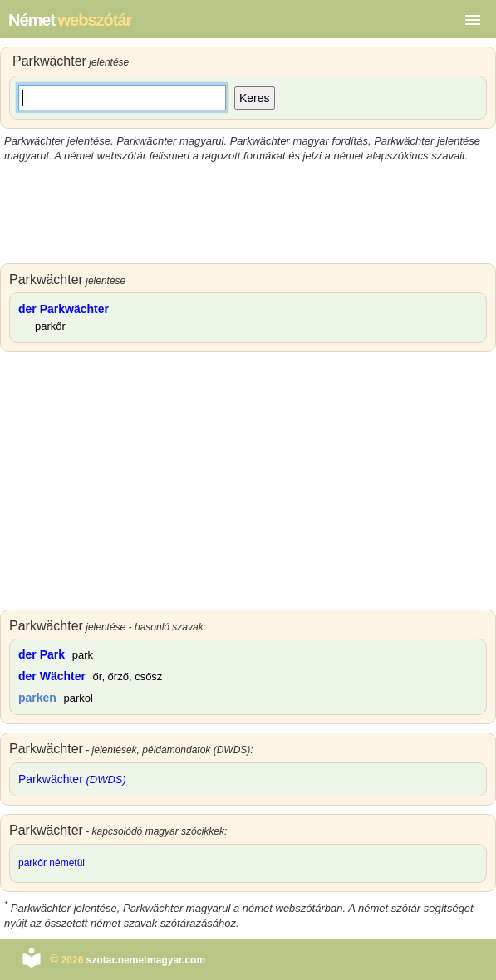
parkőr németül (52, 863)
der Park (42, 654)
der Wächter (52, 676)
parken (37, 698)
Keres (255, 98)
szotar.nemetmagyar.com (146, 960)
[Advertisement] (248, 213)
